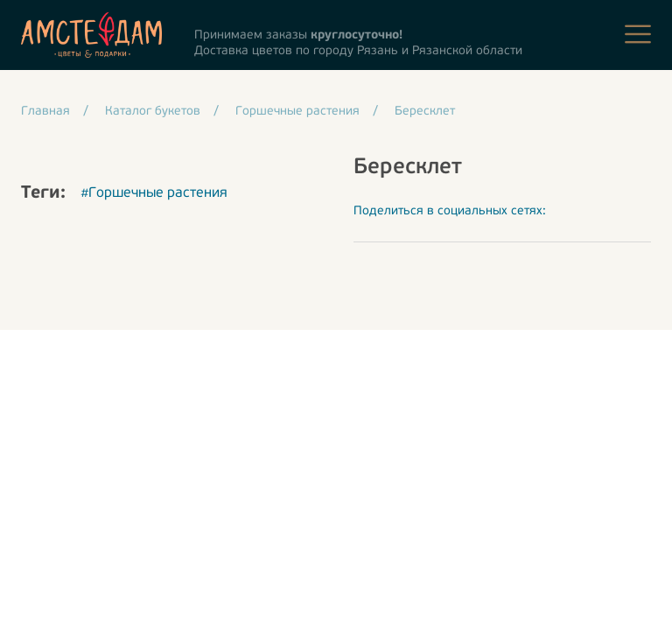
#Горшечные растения (154, 193)
